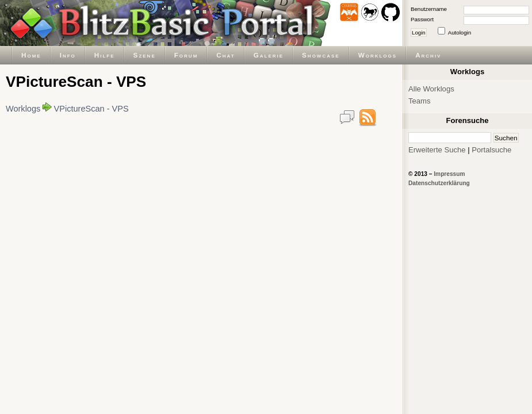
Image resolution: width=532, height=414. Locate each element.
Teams (420, 101)
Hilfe (105, 55)
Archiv (428, 55)
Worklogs (378, 55)
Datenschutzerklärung (439, 183)
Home (31, 55)
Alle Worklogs (431, 89)
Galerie (269, 55)
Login (419, 32)
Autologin (460, 32)
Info (68, 55)
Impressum (449, 174)
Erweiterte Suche (437, 150)
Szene (145, 55)
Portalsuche (491, 150)
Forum (186, 55)
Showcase (321, 55)
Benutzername (429, 9)
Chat (225, 55)
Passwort (422, 19)
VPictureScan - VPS (91, 109)
